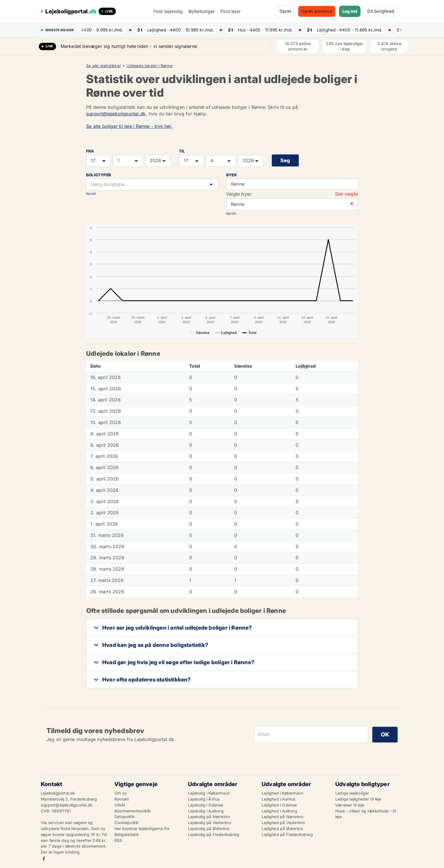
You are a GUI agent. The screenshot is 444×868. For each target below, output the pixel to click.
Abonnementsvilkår (133, 811)
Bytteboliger (202, 11)
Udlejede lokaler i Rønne (150, 66)
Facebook (44, 859)
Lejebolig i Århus (204, 799)
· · (103, 30)
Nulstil (91, 194)
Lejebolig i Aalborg (206, 811)
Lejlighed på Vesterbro (283, 823)
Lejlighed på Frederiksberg (287, 834)
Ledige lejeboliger (352, 793)
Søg (285, 160)
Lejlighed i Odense (279, 805)
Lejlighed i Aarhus (279, 799)
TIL (182, 151)
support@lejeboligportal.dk (116, 114)
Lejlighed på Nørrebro (282, 817)
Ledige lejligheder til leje (358, 799)
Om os (120, 793)
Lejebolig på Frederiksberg (214, 834)
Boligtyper (99, 175)
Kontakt (122, 799)
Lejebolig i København (209, 793)
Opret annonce (317, 11)
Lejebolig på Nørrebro (209, 817)
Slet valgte (346, 194)
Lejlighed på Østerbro (282, 828)
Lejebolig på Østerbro (209, 828)
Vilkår (120, 805)
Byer (231, 175)
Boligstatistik (127, 834)
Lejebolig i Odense (206, 805)
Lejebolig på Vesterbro (210, 823)
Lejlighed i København (282, 793)
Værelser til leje (350, 805)
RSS (118, 840)
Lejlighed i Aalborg (279, 811)
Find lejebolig (168, 11)
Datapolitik (125, 817)
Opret (285, 11)
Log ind (350, 11)
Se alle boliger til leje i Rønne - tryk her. (129, 126)
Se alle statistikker (103, 66)
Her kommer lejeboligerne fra (142, 828)
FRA (90, 151)
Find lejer (231, 11)
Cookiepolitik (127, 823)
